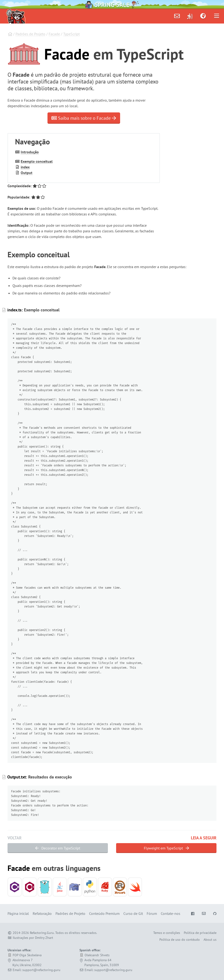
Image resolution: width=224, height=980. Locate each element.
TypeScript (71, 34)
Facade (54, 34)
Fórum (152, 913)
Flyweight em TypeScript (166, 848)
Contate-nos (171, 913)
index (25, 167)
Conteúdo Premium (104, 913)
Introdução (30, 152)
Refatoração (42, 913)
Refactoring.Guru (42, 933)
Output (27, 173)
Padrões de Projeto (30, 34)
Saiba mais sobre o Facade (84, 118)
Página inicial (18, 913)
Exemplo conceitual (37, 161)
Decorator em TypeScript (58, 848)
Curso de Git (133, 913)
